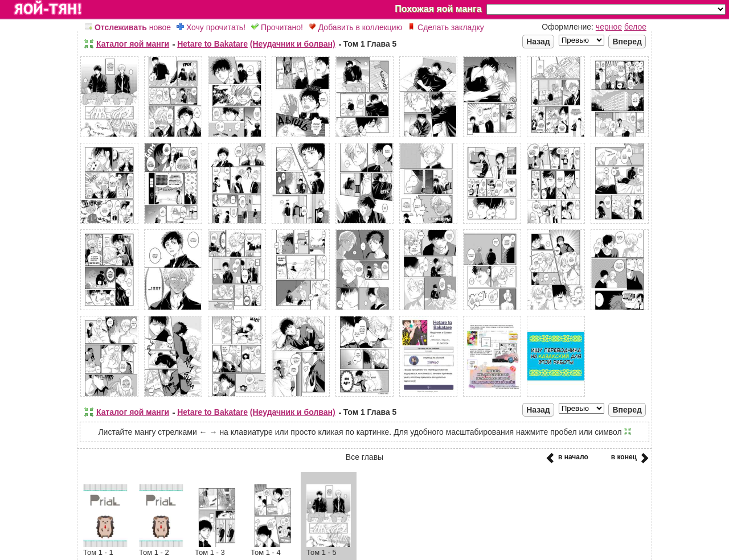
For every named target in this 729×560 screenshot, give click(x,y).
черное (609, 27)
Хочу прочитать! (211, 27)
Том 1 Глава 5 (370, 44)
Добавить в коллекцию (355, 27)
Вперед (627, 42)
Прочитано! (277, 27)
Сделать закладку (446, 27)
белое (635, 27)
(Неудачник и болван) (293, 44)
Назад (538, 42)
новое (128, 27)
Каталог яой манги (133, 44)
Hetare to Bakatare (212, 44)
